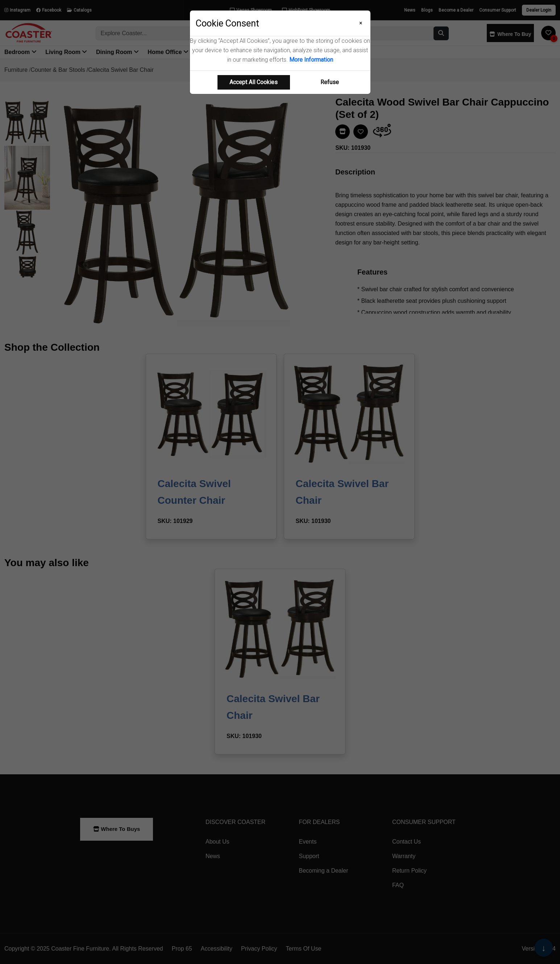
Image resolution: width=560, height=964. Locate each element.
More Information (311, 60)
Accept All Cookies (254, 82)
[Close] (361, 23)
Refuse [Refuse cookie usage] (330, 82)
